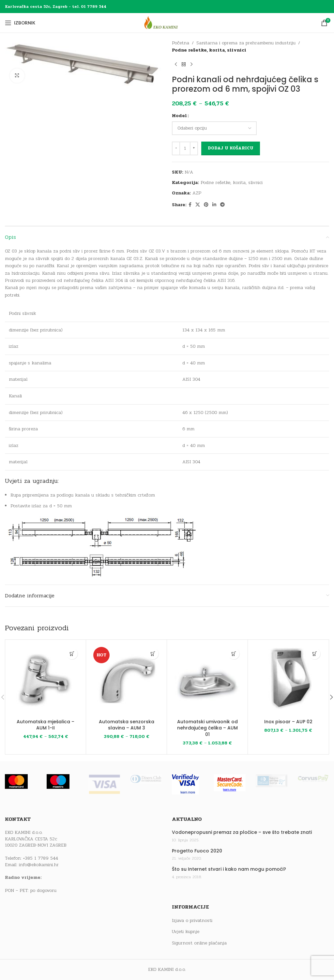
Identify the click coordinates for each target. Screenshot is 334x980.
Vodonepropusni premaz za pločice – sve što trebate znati (242, 832)
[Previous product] (176, 65)
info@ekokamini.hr (39, 865)
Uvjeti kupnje (186, 932)
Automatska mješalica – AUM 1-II (46, 725)
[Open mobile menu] (20, 23)
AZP (197, 193)
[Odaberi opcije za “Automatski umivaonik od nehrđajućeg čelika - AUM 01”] (234, 654)
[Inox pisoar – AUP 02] (288, 680)
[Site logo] (167, 23)
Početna (181, 43)
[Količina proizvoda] (185, 148)
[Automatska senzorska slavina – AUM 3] (126, 680)
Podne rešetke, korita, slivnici (209, 50)
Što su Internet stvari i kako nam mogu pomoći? (229, 869)
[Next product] (191, 65)
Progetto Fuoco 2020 (197, 851)
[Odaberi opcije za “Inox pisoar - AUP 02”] (315, 654)
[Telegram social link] (222, 205)
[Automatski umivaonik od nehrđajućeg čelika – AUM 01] (207, 680)
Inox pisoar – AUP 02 (288, 722)
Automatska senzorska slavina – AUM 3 (127, 725)
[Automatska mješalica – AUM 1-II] (46, 680)
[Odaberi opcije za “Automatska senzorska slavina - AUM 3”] (153, 654)
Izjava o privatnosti (192, 921)
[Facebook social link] (190, 205)
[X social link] (198, 205)
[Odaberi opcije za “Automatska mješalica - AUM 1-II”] (72, 654)
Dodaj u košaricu (231, 148)
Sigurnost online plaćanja (199, 943)
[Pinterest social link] (206, 205)
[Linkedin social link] (214, 205)
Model (179, 116)
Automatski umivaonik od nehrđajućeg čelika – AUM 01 (207, 728)
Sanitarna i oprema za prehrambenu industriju (246, 43)
